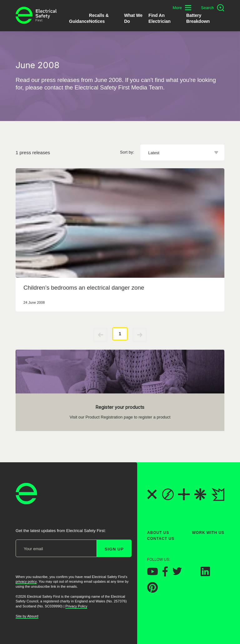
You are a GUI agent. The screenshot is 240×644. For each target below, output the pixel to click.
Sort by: (127, 152)
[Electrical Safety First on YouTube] (152, 573)
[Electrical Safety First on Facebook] (165, 575)
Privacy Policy (76, 606)
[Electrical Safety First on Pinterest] (152, 591)
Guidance (79, 21)
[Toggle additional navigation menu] (182, 8)
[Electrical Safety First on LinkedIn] (205, 574)
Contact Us (161, 539)
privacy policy (26, 581)
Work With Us (208, 533)
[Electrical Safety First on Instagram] (191, 574)
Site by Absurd (27, 616)
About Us (158, 533)
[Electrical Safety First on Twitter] (177, 573)
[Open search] (213, 8)
